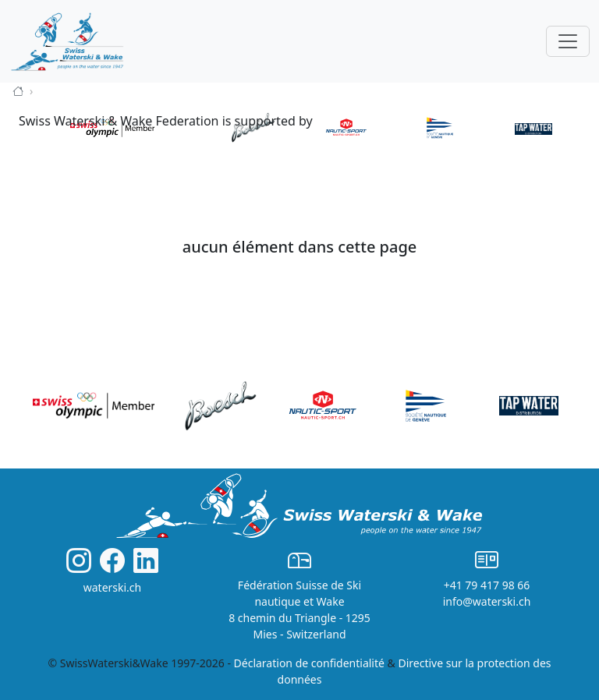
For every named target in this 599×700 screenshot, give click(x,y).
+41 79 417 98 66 (487, 585)
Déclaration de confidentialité (309, 663)
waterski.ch (113, 587)
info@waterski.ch (487, 601)
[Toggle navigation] (568, 41)
